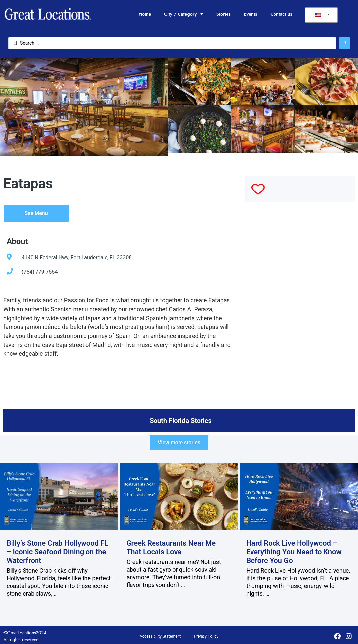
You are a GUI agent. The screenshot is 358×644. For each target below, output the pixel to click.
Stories (224, 14)
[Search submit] (345, 43)
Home (145, 14)
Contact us (281, 14)
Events (250, 14)
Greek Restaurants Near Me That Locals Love (171, 547)
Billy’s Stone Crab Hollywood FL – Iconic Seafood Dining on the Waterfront (58, 552)
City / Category (183, 14)
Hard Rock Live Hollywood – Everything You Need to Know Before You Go (294, 552)
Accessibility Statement (160, 636)
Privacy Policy (206, 636)
